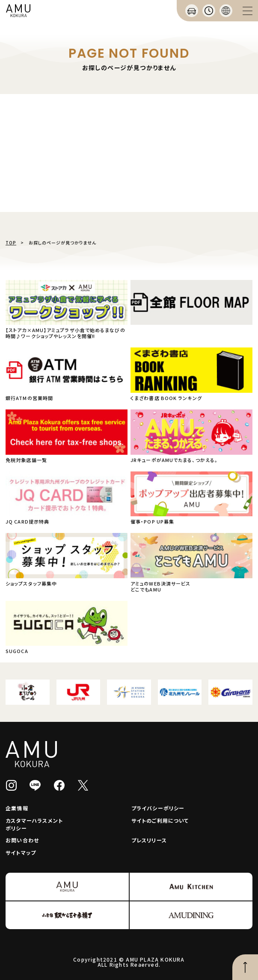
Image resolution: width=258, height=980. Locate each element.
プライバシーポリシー (158, 808)
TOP (11, 243)
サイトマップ (21, 852)
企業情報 (17, 808)
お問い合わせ (22, 840)
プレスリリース (149, 840)
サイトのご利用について (160, 820)
